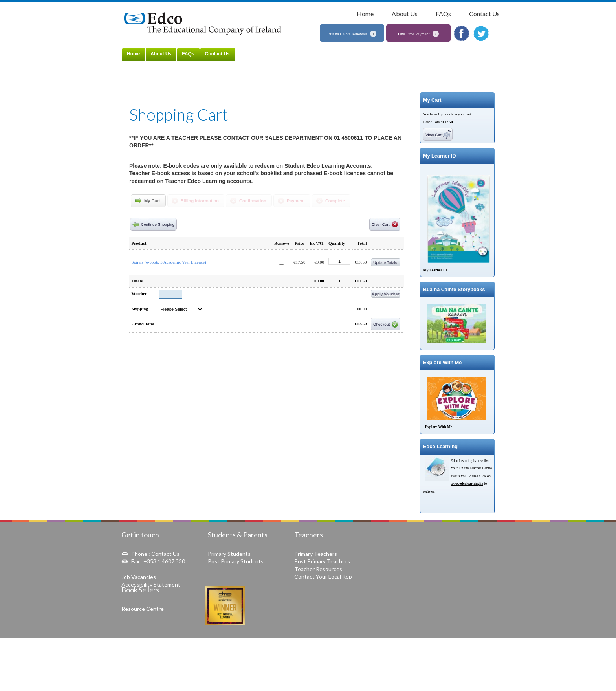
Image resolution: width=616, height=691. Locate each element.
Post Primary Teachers (322, 561)
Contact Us (484, 14)
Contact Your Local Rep (323, 576)
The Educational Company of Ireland (205, 24)
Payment (296, 201)
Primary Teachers (316, 554)
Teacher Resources (318, 569)
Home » (155, 5)
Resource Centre (143, 609)
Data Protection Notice (444, 651)
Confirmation (253, 201)
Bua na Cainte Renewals (348, 34)
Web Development (465, 678)
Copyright (481, 651)
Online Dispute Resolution (348, 651)
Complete (335, 201)
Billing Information (200, 201)
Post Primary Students (236, 561)
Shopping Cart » (177, 5)
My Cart (152, 201)
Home (365, 14)
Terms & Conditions (299, 651)
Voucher (139, 293)
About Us (405, 14)
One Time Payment (414, 34)
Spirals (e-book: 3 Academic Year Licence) (169, 262)
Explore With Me (439, 427)
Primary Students (229, 554)
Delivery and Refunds (398, 651)
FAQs (443, 14)
